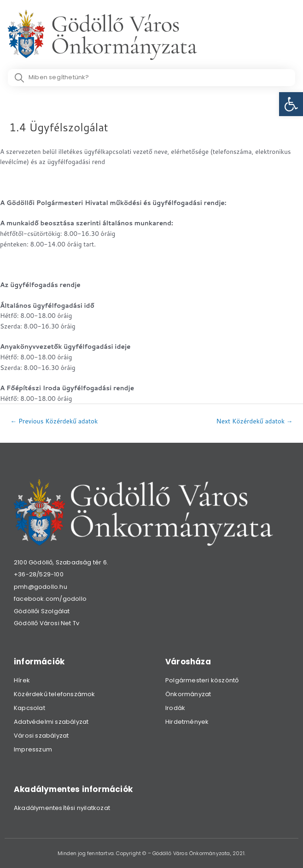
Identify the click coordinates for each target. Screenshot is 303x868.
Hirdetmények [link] (187, 722)
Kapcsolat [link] (29, 708)
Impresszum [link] (33, 749)
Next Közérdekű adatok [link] (255, 421)
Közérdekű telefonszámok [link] (55, 694)
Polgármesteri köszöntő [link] (202, 680)
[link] (291, 104)
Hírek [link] (22, 680)
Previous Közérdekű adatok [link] (54, 421)
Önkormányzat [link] (188, 694)
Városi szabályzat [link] (41, 736)
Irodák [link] (175, 708)
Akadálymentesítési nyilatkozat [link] (62, 808)
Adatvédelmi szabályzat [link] (51, 722)
